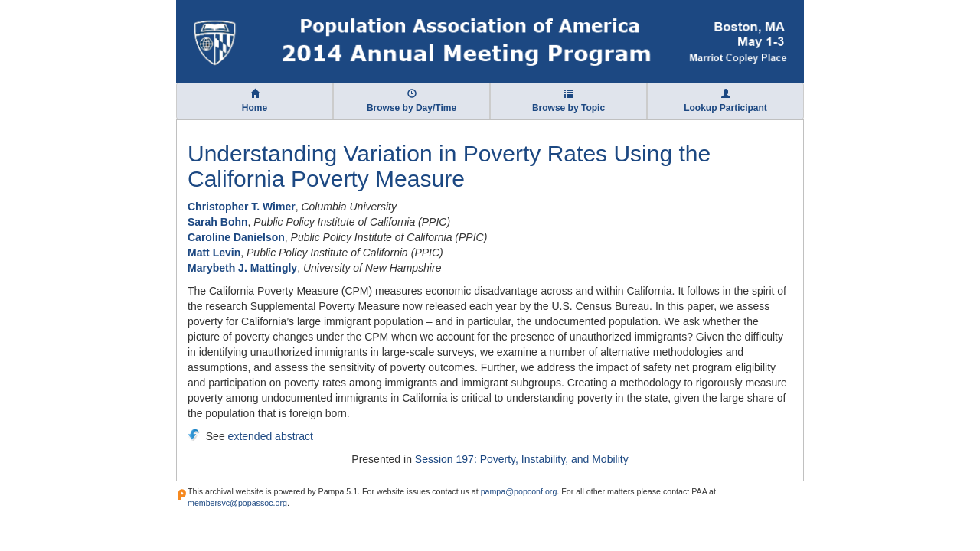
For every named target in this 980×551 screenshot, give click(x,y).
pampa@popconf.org (519, 491)
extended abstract (271, 436)
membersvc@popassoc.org (237, 503)
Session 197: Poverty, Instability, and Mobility (522, 459)
